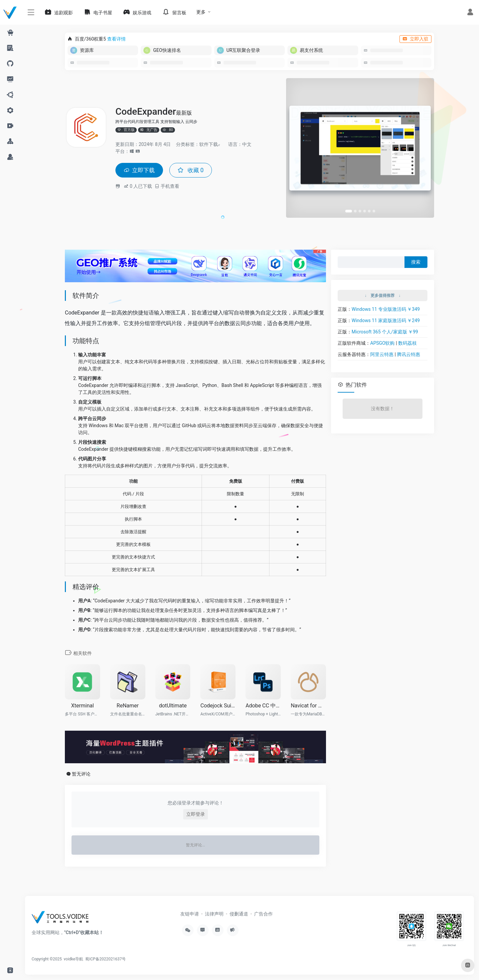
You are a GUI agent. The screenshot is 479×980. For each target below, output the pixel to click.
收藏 (193, 170)
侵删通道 (239, 914)
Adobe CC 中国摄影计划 (263, 706)
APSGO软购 (382, 343)
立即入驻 (415, 39)
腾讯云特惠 (408, 354)
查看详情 (116, 39)
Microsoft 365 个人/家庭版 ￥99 (385, 332)
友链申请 (190, 914)
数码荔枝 (407, 343)
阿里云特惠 (382, 354)
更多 (201, 12)
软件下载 (209, 144)
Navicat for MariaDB (308, 706)
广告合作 (263, 914)
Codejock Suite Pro (218, 706)
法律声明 (214, 914)
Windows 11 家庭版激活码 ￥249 (386, 320)
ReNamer (128, 706)
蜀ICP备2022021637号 (105, 959)
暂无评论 (81, 774)
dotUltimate (173, 706)
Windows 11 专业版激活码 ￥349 (386, 309)
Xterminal (83, 706)
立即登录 (196, 814)
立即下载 (140, 170)
